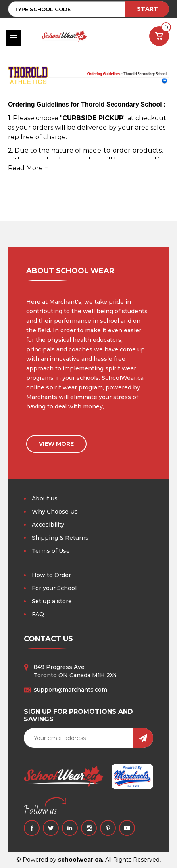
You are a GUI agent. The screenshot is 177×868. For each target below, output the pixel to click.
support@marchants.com (70, 690)
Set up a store (52, 601)
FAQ (38, 614)
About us (45, 498)
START (147, 9)
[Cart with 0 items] (159, 36)
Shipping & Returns (60, 538)
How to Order (51, 575)
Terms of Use (51, 551)
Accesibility (48, 525)
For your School (54, 588)
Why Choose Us (55, 512)
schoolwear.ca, (81, 860)
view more (56, 444)
